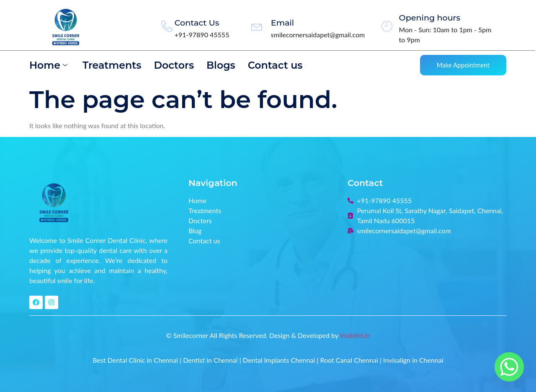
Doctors (175, 65)
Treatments (112, 65)
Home (48, 65)
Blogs (223, 65)
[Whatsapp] (509, 367)
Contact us (277, 65)
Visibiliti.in (355, 335)
